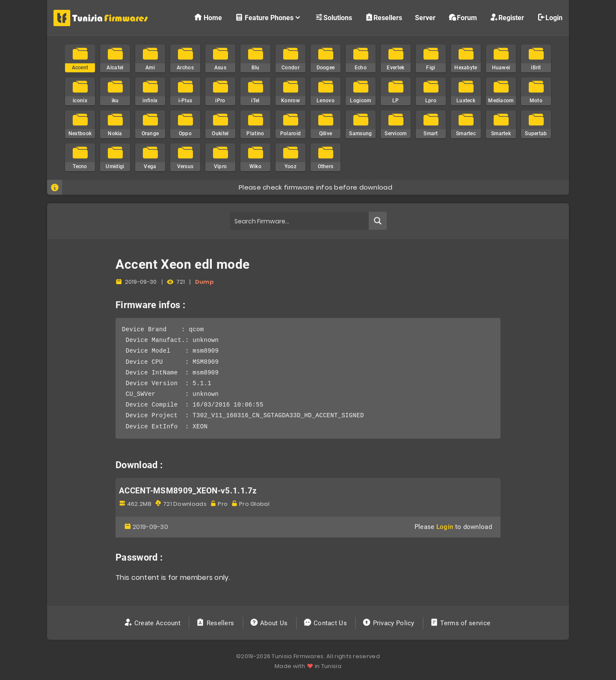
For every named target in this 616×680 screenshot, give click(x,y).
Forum (463, 17)
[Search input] (300, 221)
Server (425, 18)
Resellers (384, 17)
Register (507, 17)
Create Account (153, 623)
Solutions (333, 17)
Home (208, 17)
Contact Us (326, 623)
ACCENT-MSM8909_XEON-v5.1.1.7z (188, 491)
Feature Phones (268, 17)
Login (550, 17)
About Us (270, 623)
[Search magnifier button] (378, 221)
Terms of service (461, 623)
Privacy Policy (389, 623)
